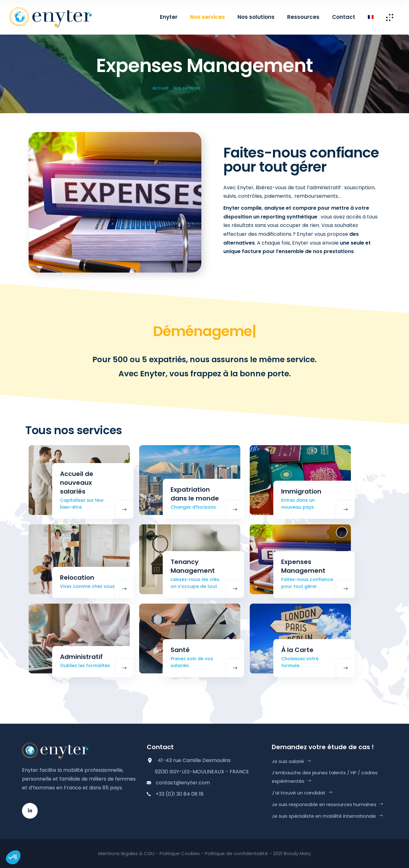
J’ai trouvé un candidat (299, 793)
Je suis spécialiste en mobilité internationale (324, 816)
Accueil (160, 88)
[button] (13, 857)
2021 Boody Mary (292, 853)
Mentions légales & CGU (126, 853)
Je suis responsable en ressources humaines (324, 804)
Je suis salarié (288, 761)
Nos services (187, 88)
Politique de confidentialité (236, 853)
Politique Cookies (180, 853)
